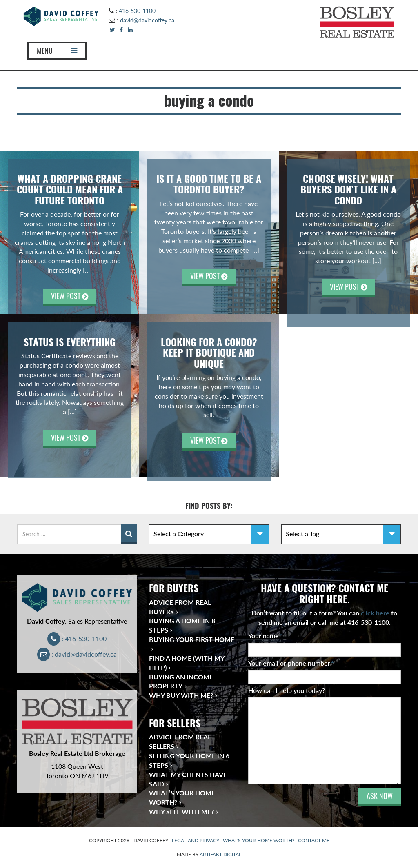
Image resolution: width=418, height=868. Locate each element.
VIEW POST (70, 296)
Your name (265, 636)
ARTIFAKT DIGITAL (220, 854)
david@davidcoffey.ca (147, 20)
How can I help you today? (287, 690)
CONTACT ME (314, 840)
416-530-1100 (137, 11)
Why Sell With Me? (181, 811)
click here (375, 613)
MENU (57, 51)
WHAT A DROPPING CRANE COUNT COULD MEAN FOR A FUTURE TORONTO (70, 190)
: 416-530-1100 (77, 638)
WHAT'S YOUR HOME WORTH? (259, 840)
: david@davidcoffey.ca (77, 654)
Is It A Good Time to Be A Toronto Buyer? (209, 184)
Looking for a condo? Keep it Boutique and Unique (209, 353)
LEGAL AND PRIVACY (196, 840)
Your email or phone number (291, 663)
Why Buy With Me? (181, 695)
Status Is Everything (70, 342)
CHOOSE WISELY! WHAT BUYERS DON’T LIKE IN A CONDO (348, 190)
